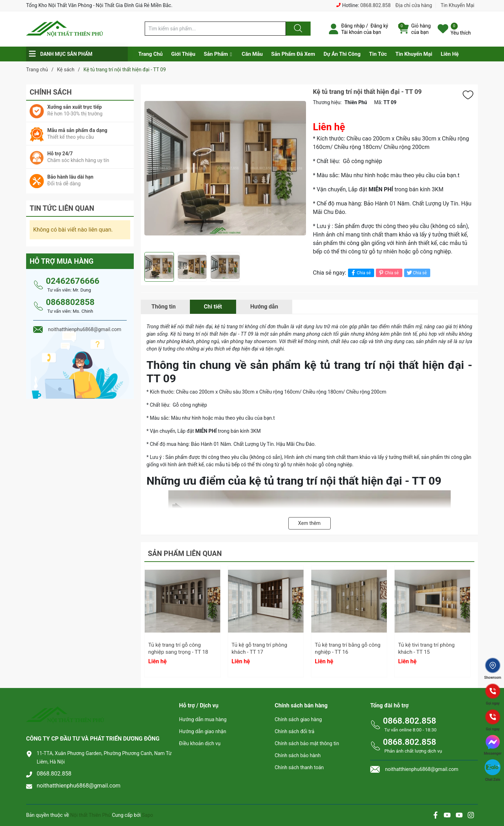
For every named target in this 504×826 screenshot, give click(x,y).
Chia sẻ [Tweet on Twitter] (416, 273)
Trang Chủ (151, 54)
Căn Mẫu (252, 54)
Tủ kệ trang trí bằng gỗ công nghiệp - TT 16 (348, 648)
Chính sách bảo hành (298, 755)
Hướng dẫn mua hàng (203, 719)
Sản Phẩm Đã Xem (293, 54)
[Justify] (297, 29)
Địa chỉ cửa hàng (414, 5)
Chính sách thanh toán (299, 767)
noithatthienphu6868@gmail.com (79, 786)
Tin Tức (378, 54)
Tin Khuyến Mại (457, 5)
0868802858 (70, 302)
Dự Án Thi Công (342, 54)
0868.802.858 (376, 5)
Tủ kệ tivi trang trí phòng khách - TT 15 (426, 648)
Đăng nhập (353, 26)
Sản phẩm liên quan (185, 553)
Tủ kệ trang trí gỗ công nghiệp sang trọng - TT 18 (178, 648)
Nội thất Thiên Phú (91, 815)
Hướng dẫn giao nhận (203, 731)
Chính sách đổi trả (294, 731)
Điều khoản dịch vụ (200, 743)
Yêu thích (461, 33)
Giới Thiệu (183, 54)
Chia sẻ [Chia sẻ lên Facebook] (360, 273)
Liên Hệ (450, 54)
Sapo (148, 815)
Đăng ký (379, 26)
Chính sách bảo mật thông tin (307, 743)
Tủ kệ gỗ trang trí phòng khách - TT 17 (259, 648)
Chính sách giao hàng (298, 719)
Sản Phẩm (216, 54)
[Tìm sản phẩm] (215, 29)
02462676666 (73, 281)
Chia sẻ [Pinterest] (388, 273)
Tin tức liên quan (62, 208)
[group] (225, 168)
